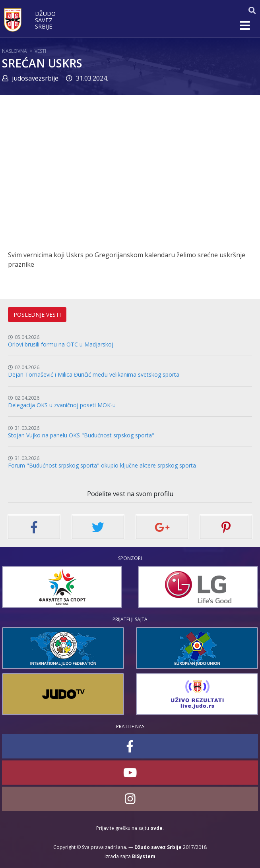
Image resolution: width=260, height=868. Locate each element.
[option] (62, 587)
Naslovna (15, 51)
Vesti (40, 51)
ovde (156, 828)
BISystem (144, 856)
